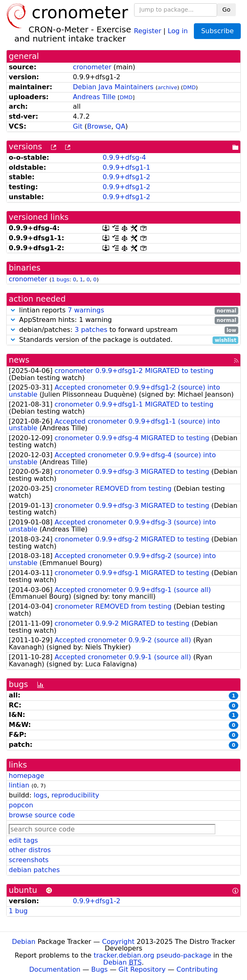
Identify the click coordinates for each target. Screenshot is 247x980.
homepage (26, 776)
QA (120, 126)
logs (40, 795)
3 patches (91, 330)
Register (148, 30)
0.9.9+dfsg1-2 (126, 177)
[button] (13, 310)
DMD (190, 87)
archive (168, 87)
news (19, 360)
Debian (24, 942)
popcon (21, 805)
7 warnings (86, 310)
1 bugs (60, 279)
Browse (99, 126)
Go (226, 10)
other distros (30, 850)
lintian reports (124, 311)
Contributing (197, 969)
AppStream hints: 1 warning (124, 320)
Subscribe (217, 31)
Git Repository (142, 969)
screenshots (29, 860)
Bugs (100, 969)
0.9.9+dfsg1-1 (126, 167)
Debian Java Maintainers (113, 87)
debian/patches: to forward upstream (124, 330)
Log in (178, 30)
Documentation (55, 969)
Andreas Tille (94, 97)
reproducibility (75, 795)
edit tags (23, 840)
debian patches (34, 870)
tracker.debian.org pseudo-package (153, 955)
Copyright (118, 942)
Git (77, 126)
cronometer (92, 67)
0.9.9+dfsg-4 (124, 157)
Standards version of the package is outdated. (124, 340)
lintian (19, 785)
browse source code (42, 815)
